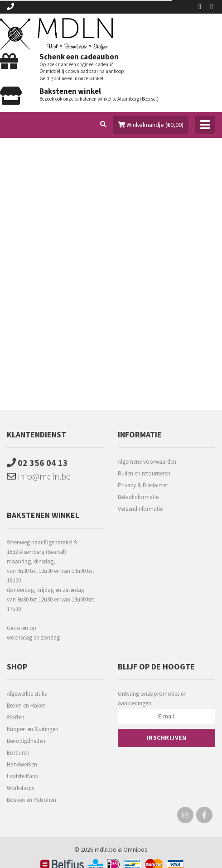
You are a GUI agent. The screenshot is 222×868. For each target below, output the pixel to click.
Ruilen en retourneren (144, 473)
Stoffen (16, 717)
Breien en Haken (26, 706)
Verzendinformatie (140, 509)
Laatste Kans (22, 776)
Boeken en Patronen (31, 800)
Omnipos (135, 849)
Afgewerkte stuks (27, 694)
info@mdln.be (39, 476)
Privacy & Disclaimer (143, 485)
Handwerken (22, 764)
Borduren (18, 753)
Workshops (20, 788)
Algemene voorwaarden (147, 462)
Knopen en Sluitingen (33, 729)
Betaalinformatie (138, 497)
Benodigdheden (26, 741)
